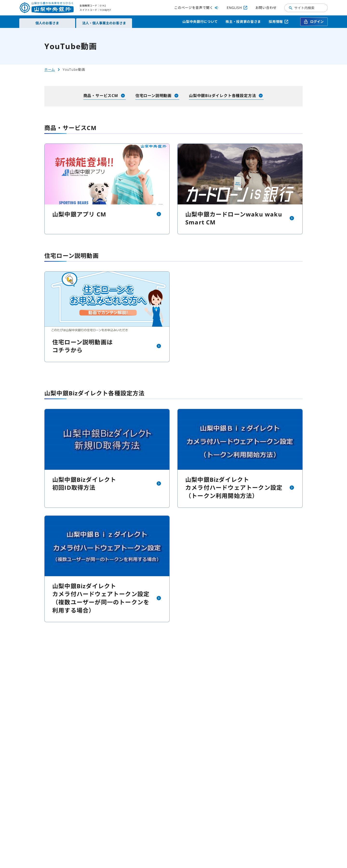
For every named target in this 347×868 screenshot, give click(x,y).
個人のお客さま (47, 23)
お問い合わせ (266, 8)
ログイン (314, 22)
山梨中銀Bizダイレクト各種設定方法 (226, 96)
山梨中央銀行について (200, 22)
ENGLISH (237, 8)
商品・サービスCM (105, 96)
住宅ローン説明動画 (157, 96)
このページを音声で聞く (197, 8)
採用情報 (279, 22)
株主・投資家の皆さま (243, 22)
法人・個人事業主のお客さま (104, 23)
